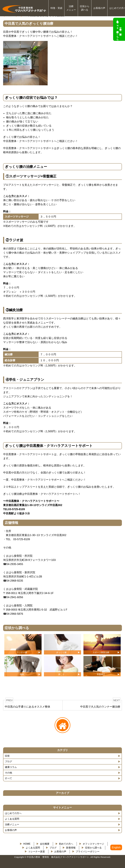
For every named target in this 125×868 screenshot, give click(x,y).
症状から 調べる (85, 8)
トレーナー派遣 (37, 852)
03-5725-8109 (22, 539)
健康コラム (11, 767)
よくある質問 (12, 819)
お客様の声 (99, 8)
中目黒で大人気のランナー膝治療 (100, 707)
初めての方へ (66, 844)
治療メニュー (12, 824)
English (116, 847)
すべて (8, 778)
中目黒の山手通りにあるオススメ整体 (27, 707)
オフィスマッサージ (93, 844)
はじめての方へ (13, 813)
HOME (27, 844)
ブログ (8, 761)
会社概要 (45, 844)
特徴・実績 (56, 8)
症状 (7, 756)
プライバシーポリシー (88, 852)
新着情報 (71, 848)
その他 (8, 773)
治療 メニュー (71, 8)
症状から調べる (93, 848)
